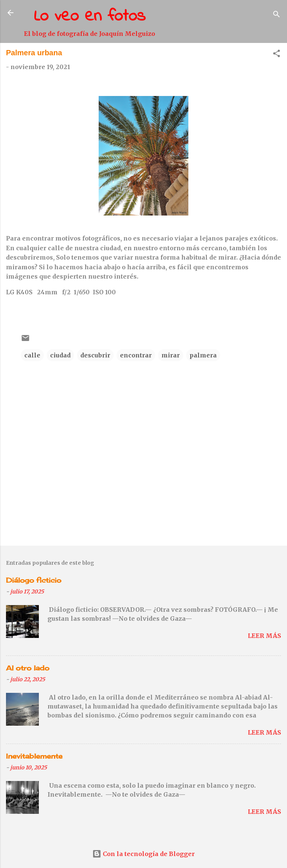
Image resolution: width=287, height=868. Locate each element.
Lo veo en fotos (90, 16)
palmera (203, 355)
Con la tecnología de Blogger (143, 854)
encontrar (136, 355)
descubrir (95, 355)
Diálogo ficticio (34, 580)
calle (32, 355)
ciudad (60, 355)
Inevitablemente (34, 756)
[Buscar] (277, 15)
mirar (171, 355)
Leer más (264, 636)
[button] (277, 55)
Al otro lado (28, 668)
